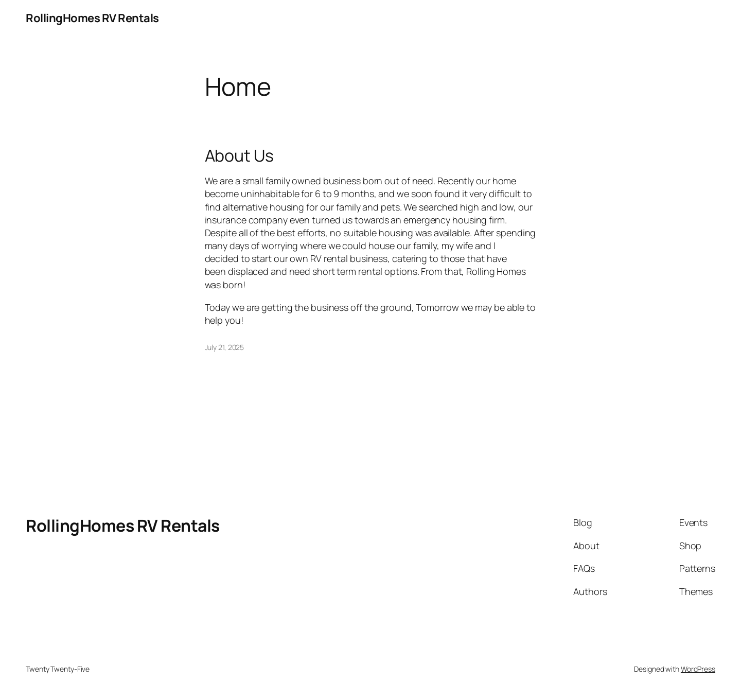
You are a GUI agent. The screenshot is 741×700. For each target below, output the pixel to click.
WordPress (698, 669)
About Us (239, 155)
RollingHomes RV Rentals (92, 18)
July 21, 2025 (225, 347)
